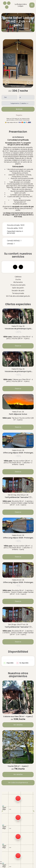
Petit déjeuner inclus (18, 414)
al (20, 97)
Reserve (18, 346)
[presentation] (7, 83)
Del (5, 97)
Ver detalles (18, 725)
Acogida (11, 28)
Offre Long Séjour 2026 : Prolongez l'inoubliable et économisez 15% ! (18, 453)
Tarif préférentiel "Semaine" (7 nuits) (18, 497)
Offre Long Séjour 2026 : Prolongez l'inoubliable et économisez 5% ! (18, 582)
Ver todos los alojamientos (18, 783)
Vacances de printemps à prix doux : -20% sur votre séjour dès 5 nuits (18, 329)
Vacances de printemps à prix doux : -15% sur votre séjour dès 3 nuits (18, 371)
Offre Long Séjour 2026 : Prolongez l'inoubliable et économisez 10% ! (18, 538)
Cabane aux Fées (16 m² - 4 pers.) (18, 716)
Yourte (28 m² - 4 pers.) (18, 766)
